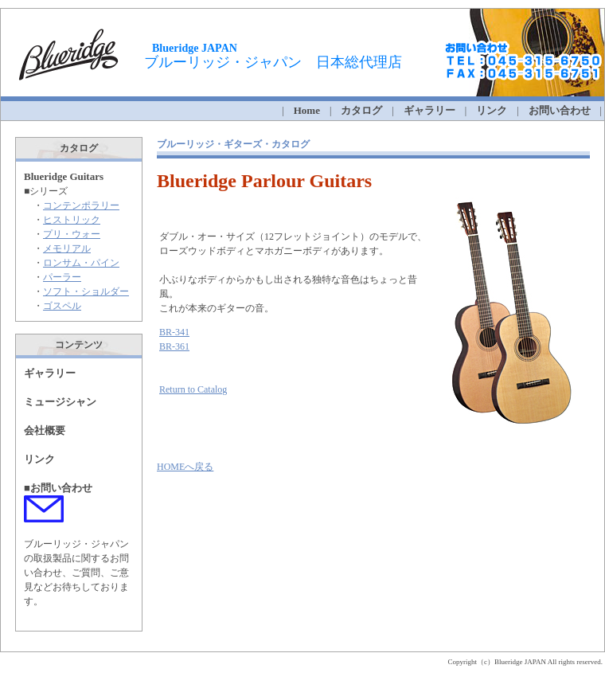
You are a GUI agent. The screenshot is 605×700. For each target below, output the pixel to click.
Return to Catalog (193, 389)
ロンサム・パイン (81, 263)
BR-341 (174, 332)
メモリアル (67, 248)
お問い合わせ (560, 110)
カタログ (361, 110)
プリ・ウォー (72, 234)
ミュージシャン (60, 402)
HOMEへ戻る (185, 467)
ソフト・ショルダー (86, 291)
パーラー (62, 277)
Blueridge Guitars (64, 176)
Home (307, 110)
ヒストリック (72, 220)
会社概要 (45, 430)
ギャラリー (50, 373)
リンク (492, 110)
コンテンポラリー (81, 205)
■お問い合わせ (58, 488)
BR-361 (174, 346)
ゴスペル (62, 306)
